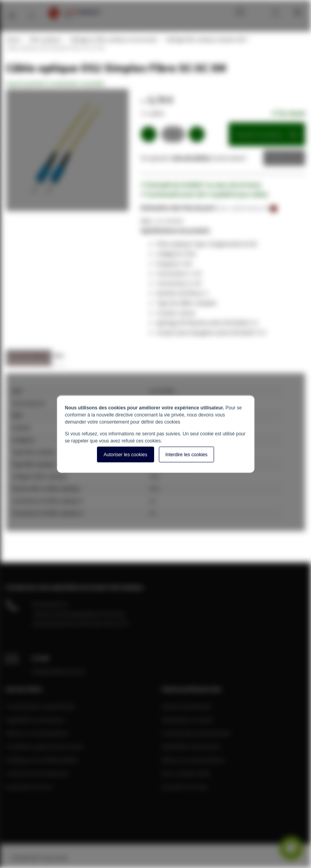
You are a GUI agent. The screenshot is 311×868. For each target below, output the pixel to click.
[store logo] (74, 13)
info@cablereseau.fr (59, 671)
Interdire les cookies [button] (187, 454)
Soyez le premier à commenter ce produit (55, 83)
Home (13, 39)
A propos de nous (29, 787)
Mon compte (260, 12)
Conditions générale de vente (45, 746)
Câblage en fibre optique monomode (113, 39)
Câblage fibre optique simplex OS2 (206, 39)
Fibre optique (45, 39)
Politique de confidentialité (42, 760)
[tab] (29, 358)
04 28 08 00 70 (50, 604)
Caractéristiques (29, 355)
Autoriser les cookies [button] (126, 454)
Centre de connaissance (37, 773)
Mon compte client (186, 773)
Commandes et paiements (40, 706)
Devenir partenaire (186, 706)
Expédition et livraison (35, 720)
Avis (59, 355)
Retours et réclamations (37, 733)
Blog (238, 12)
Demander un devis (187, 720)
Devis (278, 158)
